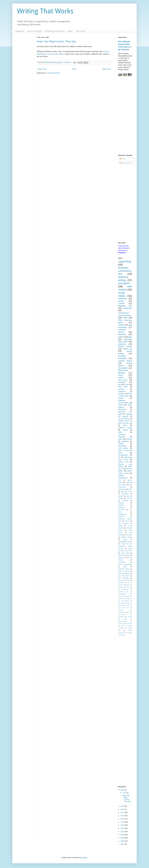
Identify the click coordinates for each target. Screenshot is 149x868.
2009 (123, 838)
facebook (122, 334)
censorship (128, 535)
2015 (123, 819)
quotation (121, 617)
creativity (121, 503)
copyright (121, 542)
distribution (129, 596)
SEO (120, 480)
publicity (129, 439)
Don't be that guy (125, 423)
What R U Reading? (34, 31)
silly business (123, 523)
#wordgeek (123, 368)
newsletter (122, 382)
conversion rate (123, 592)
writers (121, 378)
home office (128, 551)
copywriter (128, 308)
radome (130, 617)
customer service (122, 331)
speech (120, 496)
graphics (127, 601)
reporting (129, 414)
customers (122, 391)
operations (125, 494)
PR (119, 457)
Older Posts (106, 69)
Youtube (129, 498)
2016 (123, 816)
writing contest (125, 346)
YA (119, 585)
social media (122, 294)
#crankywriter (123, 455)
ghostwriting (122, 489)
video (127, 576)
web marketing (125, 326)
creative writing (125, 361)
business (121, 389)
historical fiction (123, 603)
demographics (122, 594)
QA (129, 583)
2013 (123, 825)
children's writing (125, 428)
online (120, 439)
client (125, 539)
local (131, 603)
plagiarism (121, 558)
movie (127, 608)
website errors (123, 421)
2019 (123, 806)
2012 (123, 828)
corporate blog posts (125, 341)
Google (120, 498)
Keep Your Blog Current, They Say (56, 41)
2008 (123, 841)
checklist (121, 587)
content (121, 303)
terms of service (124, 571)
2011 (123, 832)
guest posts (123, 380)
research (125, 416)
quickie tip (125, 614)
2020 (123, 790)
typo (119, 576)
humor (130, 492)
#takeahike (121, 583)
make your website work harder (125, 469)
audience (125, 501)
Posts (122, 159)
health (120, 405)
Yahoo (125, 425)
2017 (123, 812)
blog (130, 337)
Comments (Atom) (53, 73)
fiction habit (124, 599)
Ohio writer (123, 387)
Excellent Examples (122, 357)
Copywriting (19, 31)
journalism (124, 283)
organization (122, 612)
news (120, 375)
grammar (122, 344)
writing (121, 301)
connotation (125, 589)
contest (125, 430)
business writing (123, 279)
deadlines (121, 505)
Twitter (121, 325)
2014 (123, 822)
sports (125, 567)
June (124, 793)
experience (122, 507)
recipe (125, 619)
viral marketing (123, 578)
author (121, 337)
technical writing (124, 569)
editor (120, 432)
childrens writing (126, 537)
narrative (121, 610)
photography (122, 514)
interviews (121, 510)
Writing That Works (45, 11)
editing (120, 398)
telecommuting (122, 621)
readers (121, 444)
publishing (125, 441)
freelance (121, 394)
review (127, 521)
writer (125, 318)
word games (123, 448)
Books (70, 31)
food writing (122, 485)
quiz (120, 384)
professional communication (125, 314)
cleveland (129, 587)
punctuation (122, 562)
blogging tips (125, 306)
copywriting (125, 261)
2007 (123, 844)
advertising (122, 409)
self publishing (124, 419)
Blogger (84, 858)
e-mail (127, 482)
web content (125, 288)
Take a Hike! (80, 31)
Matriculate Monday (123, 372)
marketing (122, 299)
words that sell (124, 580)
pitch (128, 555)
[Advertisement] (125, 116)
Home (74, 69)
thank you (121, 624)
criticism (129, 542)
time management (124, 573)
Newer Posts (42, 69)
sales (127, 384)
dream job (125, 544)
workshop (129, 624)
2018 (123, 809)
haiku (130, 489)
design (120, 596)
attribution (126, 585)
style (128, 496)
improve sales (123, 462)
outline (130, 612)
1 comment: (67, 62)
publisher (121, 517)
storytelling (122, 446)
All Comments (125, 163)
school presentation (125, 564)
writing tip (127, 349)
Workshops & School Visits (55, 31)
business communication (125, 271)
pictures (121, 555)
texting (120, 526)
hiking (123, 492)
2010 (123, 835)
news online (125, 553)
